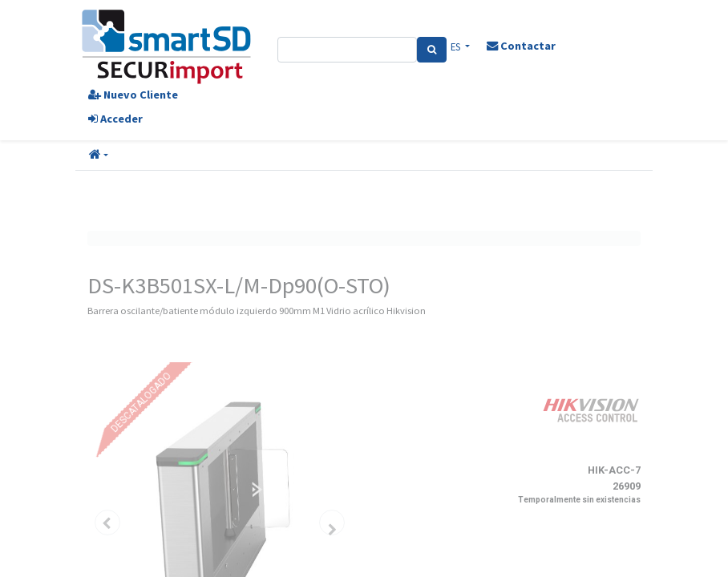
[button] (99, 155)
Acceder (115, 119)
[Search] (432, 50)
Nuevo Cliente (133, 95)
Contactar (521, 46)
